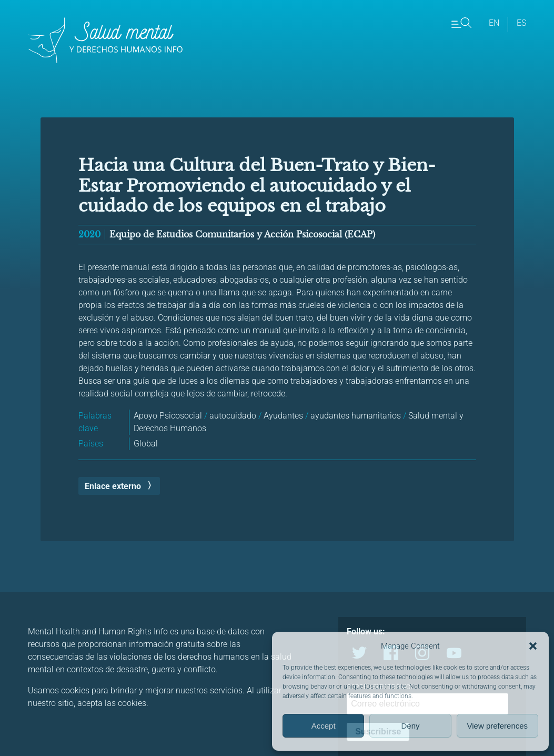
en (494, 23)
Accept (324, 726)
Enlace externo (113, 486)
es (521, 23)
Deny (410, 726)
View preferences (498, 726)
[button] (533, 646)
